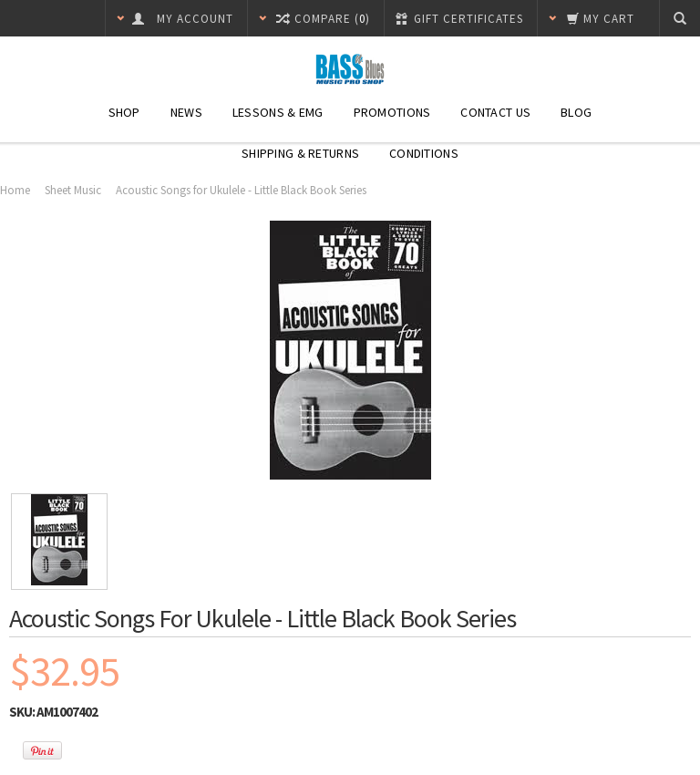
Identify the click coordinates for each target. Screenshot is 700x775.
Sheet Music (73, 190)
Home (15, 190)
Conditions (424, 153)
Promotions (392, 112)
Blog (576, 112)
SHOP (124, 112)
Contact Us (495, 112)
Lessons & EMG (278, 112)
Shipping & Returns (300, 153)
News (186, 112)
